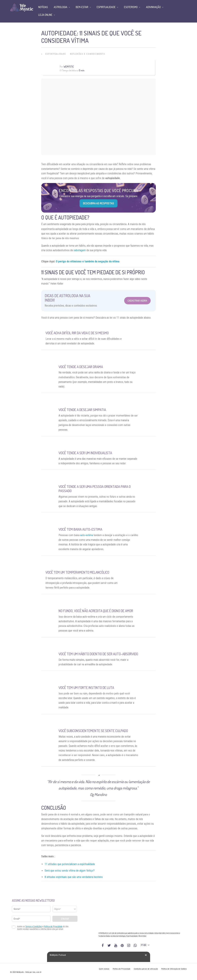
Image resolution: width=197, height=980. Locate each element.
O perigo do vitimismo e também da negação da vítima (88, 261)
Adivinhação (153, 7)
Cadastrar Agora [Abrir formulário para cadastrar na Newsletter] (137, 301)
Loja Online (45, 15)
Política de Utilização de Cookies (174, 969)
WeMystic (69, 67)
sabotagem (80, 250)
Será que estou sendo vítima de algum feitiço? (70, 871)
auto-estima (87, 535)
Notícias (43, 7)
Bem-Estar (82, 7)
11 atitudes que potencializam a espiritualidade (70, 864)
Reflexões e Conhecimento (88, 54)
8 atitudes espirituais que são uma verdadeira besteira (74, 877)
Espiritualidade (56, 54)
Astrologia (61, 7)
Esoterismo (131, 7)
